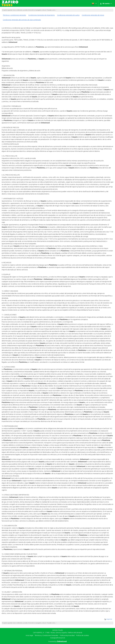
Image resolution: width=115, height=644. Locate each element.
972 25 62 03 (78, 633)
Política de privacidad (67, 635)
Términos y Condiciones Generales (46, 635)
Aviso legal (29, 635)
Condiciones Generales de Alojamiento (42, 15)
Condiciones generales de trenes (93, 15)
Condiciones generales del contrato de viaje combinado (22, 20)
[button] (94, 3)
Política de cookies (82, 635)
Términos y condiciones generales (14, 15)
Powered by (58, 642)
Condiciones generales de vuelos (68, 15)
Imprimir (108, 619)
